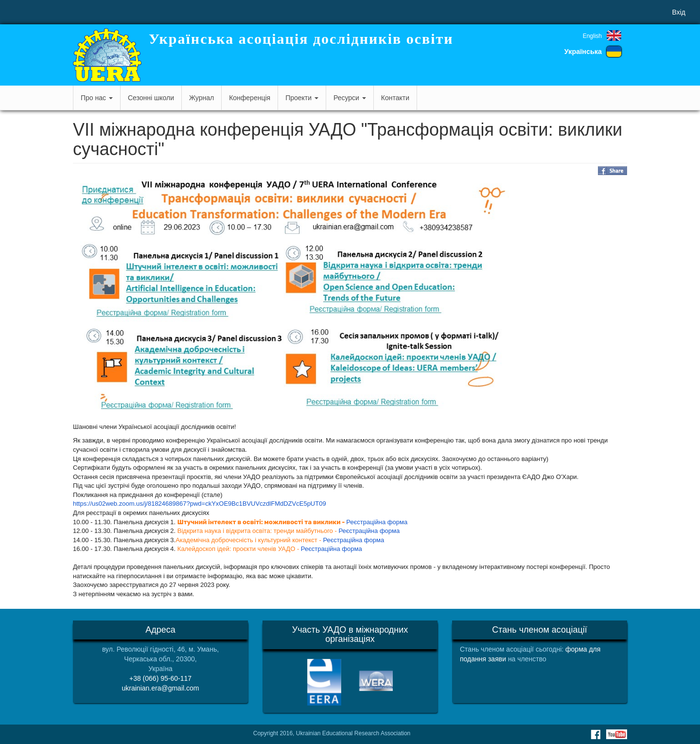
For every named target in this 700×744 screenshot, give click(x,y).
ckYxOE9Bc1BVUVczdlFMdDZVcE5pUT (262, 504)
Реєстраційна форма (377, 522)
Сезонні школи (151, 98)
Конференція (250, 98)
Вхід (679, 12)
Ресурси (350, 98)
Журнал (201, 98)
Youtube (617, 734)
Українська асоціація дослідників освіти (301, 39)
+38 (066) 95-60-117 (160, 678)
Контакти (395, 98)
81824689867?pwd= (176, 504)
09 (322, 504)
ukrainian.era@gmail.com (161, 688)
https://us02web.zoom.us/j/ (110, 504)
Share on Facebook (612, 171)
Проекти (302, 98)
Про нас (97, 98)
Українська (583, 52)
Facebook (595, 734)
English (592, 36)
